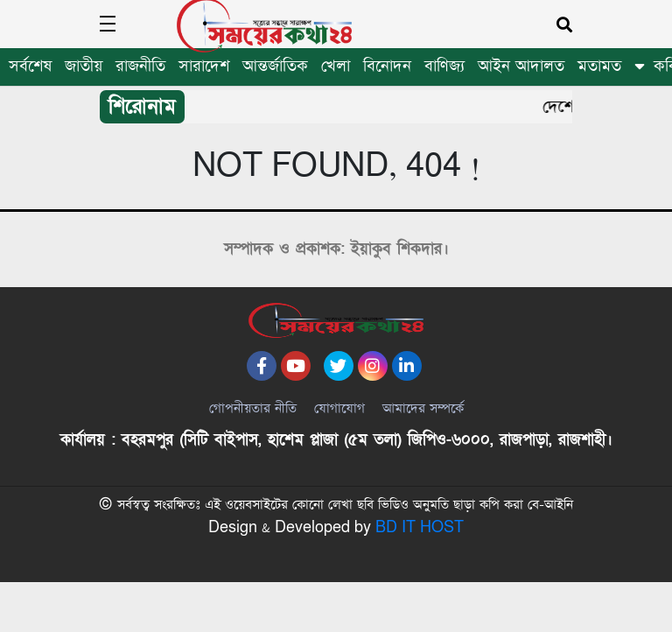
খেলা (336, 66)
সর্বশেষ (30, 66)
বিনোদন (387, 66)
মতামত (599, 66)
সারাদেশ (204, 66)
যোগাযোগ (339, 434)
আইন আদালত (521, 66)
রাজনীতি (140, 66)
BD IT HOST (420, 579)
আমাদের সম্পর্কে (423, 434)
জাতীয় (84, 66)
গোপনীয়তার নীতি (253, 434)
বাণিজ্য (444, 66)
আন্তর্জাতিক (275, 66)
